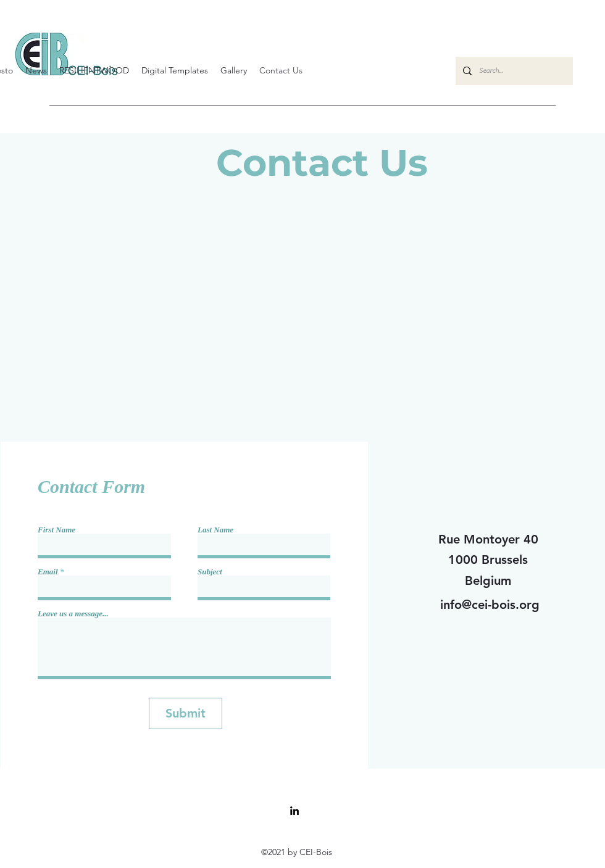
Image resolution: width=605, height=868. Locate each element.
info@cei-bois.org (490, 605)
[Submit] (186, 713)
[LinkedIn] (294, 811)
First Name (56, 530)
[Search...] (513, 71)
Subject (210, 572)
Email (48, 572)
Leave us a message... (73, 614)
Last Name (215, 530)
